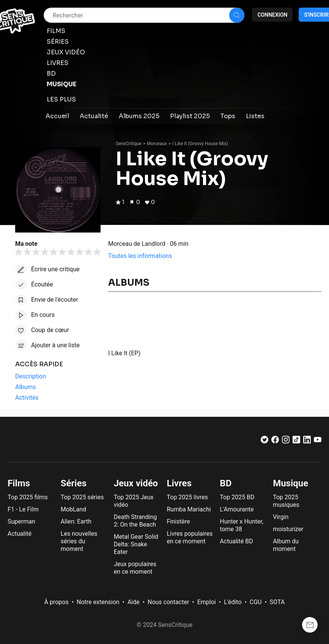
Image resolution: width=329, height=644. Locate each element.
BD (226, 483)
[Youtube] (318, 441)
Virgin (281, 517)
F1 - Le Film (23, 509)
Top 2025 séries (82, 497)
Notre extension (98, 602)
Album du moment (286, 545)
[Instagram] (286, 441)
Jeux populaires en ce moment (135, 568)
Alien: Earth (76, 521)
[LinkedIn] (307, 441)
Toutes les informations (140, 256)
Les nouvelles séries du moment (79, 541)
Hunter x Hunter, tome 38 (241, 525)
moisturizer (288, 529)
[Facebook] (275, 441)
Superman (21, 521)
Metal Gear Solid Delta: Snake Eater (136, 544)
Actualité (20, 534)
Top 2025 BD (237, 497)
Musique (290, 483)
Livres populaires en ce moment (190, 537)
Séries (74, 483)
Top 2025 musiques (286, 501)
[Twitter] (264, 441)
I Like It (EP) (124, 353)
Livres (179, 483)
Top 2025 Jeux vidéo (134, 501)
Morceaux (157, 144)
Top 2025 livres (187, 497)
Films (19, 483)
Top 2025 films (28, 497)
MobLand (73, 509)
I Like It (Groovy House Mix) (200, 144)
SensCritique (129, 144)
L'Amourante (237, 509)
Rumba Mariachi (189, 509)
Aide (134, 602)
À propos (57, 602)
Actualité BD (236, 541)
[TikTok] (296, 441)
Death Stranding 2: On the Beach (135, 521)
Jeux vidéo (136, 483)
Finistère (179, 521)
